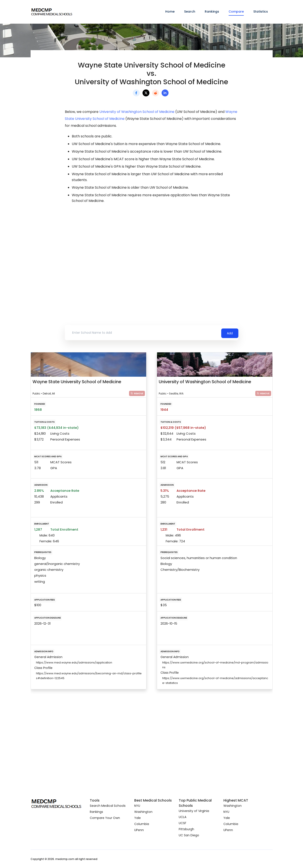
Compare (236, 12)
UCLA (183, 817)
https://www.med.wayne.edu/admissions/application (74, 663)
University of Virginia (194, 811)
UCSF (183, 823)
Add (230, 333)
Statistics (261, 12)
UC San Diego (189, 835)
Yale (138, 818)
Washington (143, 812)
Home (170, 12)
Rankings (212, 12)
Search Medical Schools (108, 806)
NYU (137, 806)
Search (190, 12)
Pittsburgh (186, 829)
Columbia (142, 824)
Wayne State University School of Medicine (77, 382)
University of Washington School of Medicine (137, 112)
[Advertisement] (152, 246)
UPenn (139, 830)
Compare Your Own (105, 818)
